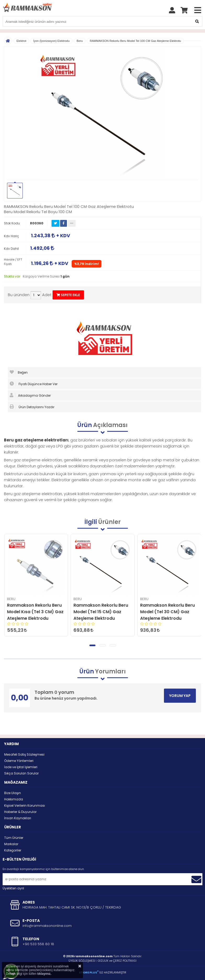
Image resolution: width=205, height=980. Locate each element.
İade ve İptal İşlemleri (21, 767)
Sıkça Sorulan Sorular (21, 773)
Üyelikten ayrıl (13, 888)
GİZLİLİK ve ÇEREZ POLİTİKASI (117, 961)
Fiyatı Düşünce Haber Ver (34, 384)
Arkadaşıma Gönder (30, 395)
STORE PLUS (89, 972)
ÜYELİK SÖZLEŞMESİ (82, 961)
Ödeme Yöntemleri (19, 761)
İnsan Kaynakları (18, 818)
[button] (92, 645)
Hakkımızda (14, 799)
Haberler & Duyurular (20, 812)
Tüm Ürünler (14, 838)
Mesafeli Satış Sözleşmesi (24, 754)
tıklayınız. (44, 974)
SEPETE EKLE (68, 295)
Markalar (11, 844)
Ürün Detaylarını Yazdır (32, 407)
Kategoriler (13, 850)
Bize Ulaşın (13, 793)
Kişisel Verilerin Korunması (25, 805)
